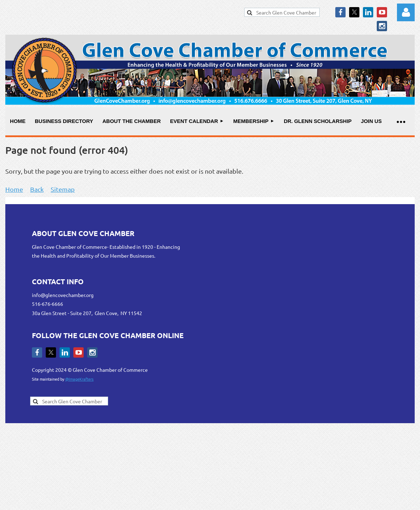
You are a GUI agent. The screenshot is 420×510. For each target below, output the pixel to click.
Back (37, 189)
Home (14, 189)
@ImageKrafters (79, 379)
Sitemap (63, 189)
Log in (406, 12)
